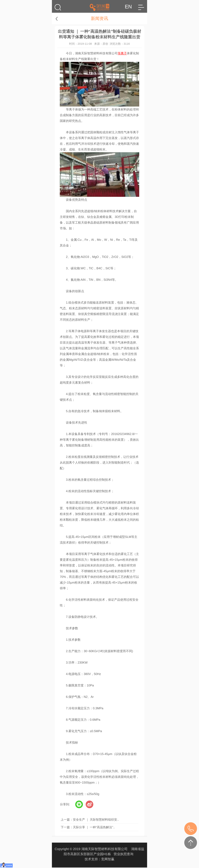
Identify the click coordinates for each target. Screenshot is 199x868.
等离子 (122, 53)
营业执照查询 (123, 854)
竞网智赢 (108, 859)
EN (128, 7)
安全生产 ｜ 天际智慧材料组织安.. (96, 820)
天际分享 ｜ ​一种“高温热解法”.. (94, 827)
